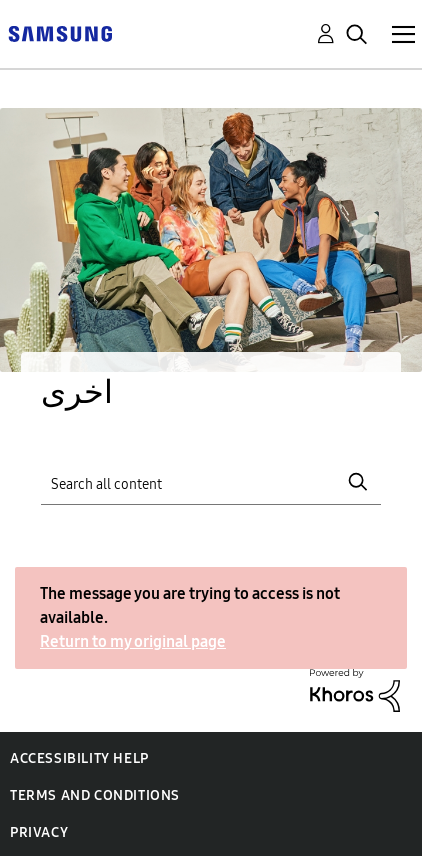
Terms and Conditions (95, 795)
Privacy (39, 832)
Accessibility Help (79, 758)
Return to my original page (133, 641)
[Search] (211, 481)
